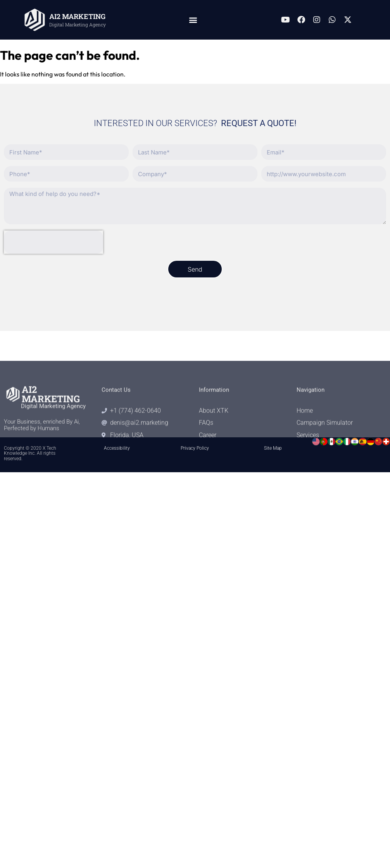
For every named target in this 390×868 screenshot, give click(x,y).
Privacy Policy (195, 448)
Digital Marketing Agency (78, 24)
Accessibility (117, 448)
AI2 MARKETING (77, 16)
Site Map (273, 448)
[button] (193, 20)
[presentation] (53, 242)
